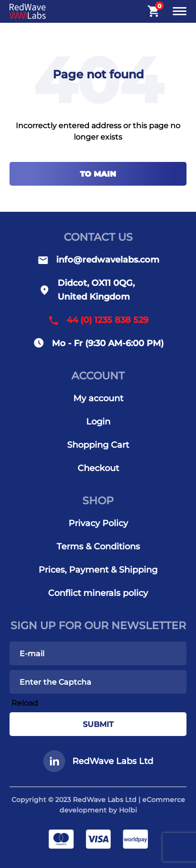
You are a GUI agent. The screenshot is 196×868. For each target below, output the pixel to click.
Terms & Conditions (98, 547)
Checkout (98, 468)
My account (98, 398)
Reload (25, 703)
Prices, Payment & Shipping (98, 570)
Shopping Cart (98, 445)
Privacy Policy (98, 523)
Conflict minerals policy (98, 593)
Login (98, 422)
